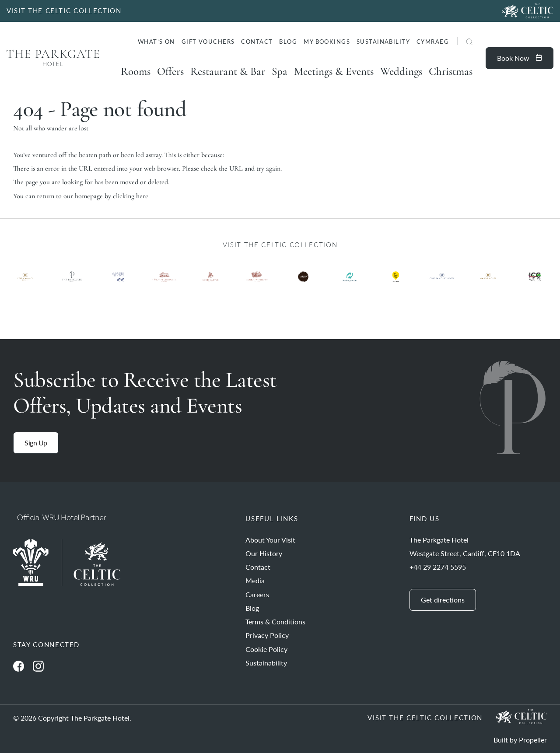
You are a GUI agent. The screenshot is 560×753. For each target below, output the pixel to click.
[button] (469, 42)
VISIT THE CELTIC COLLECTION (64, 11)
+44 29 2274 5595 (438, 567)
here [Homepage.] (142, 196)
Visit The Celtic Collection (425, 718)
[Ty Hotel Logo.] (25, 283)
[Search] (459, 43)
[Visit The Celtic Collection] (528, 11)
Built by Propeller (520, 740)
